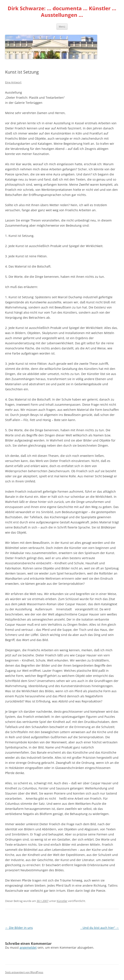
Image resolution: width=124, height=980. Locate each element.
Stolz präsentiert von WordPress (24, 972)
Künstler (62, 901)
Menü (62, 27)
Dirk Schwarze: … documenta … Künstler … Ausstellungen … (62, 12)
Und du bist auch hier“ (100, 928)
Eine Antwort (13, 82)
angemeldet (28, 947)
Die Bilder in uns (19, 928)
